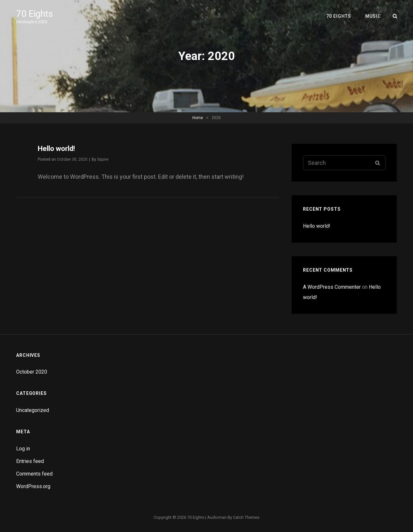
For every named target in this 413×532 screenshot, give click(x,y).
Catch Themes (246, 517)
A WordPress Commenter (332, 287)
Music (373, 16)
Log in (23, 449)
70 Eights (35, 14)
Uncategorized (33, 410)
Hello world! (56, 149)
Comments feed (34, 474)
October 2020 (32, 372)
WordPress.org (33, 486)
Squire (103, 159)
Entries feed (30, 461)
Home (198, 118)
